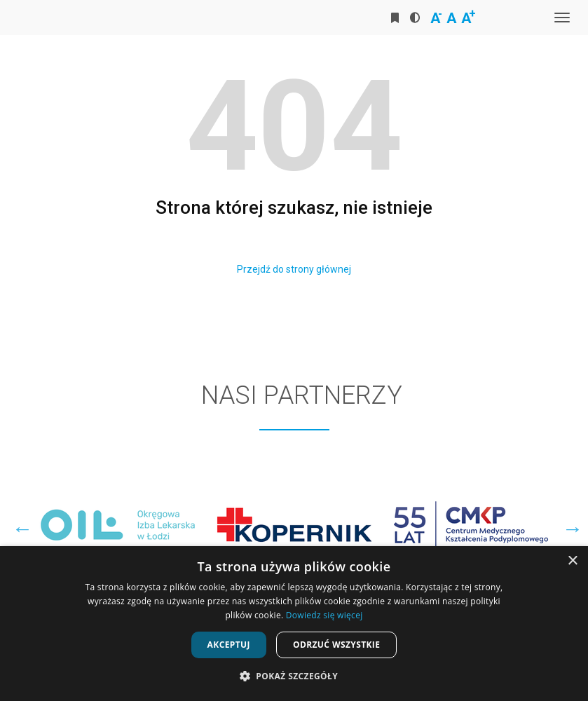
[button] (294, 676)
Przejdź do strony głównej (294, 269)
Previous (19, 525)
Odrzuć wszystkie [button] (336, 645)
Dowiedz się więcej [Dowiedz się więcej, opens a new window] (324, 615)
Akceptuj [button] (229, 645)
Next (569, 525)
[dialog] (294, 624)
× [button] (572, 561)
